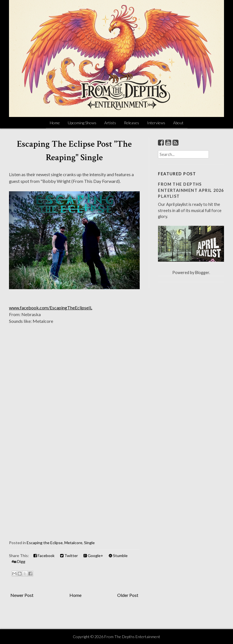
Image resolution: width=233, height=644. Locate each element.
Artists (110, 123)
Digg (19, 561)
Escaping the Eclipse (45, 543)
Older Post (128, 595)
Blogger (202, 272)
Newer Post (22, 595)
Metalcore (73, 543)
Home (55, 123)
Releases (132, 123)
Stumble (118, 556)
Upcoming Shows (82, 123)
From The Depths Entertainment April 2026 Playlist (191, 190)
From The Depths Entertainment (132, 637)
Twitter (69, 556)
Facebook (44, 556)
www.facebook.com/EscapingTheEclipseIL (51, 308)
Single (89, 543)
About (178, 123)
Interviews (156, 123)
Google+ (93, 556)
